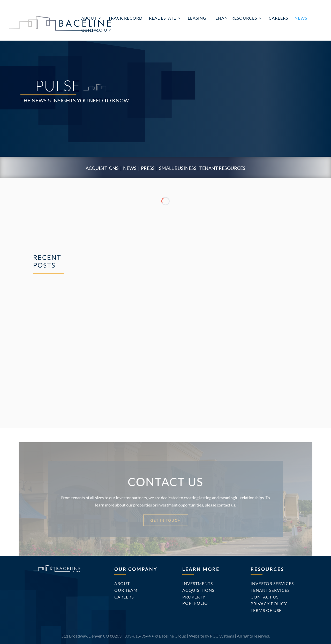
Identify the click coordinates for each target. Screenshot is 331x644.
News (301, 18)
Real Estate (163, 18)
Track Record (125, 18)
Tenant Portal (309, 4)
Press (148, 168)
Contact (92, 31)
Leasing (197, 18)
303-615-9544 (138, 636)
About (89, 18)
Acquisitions (102, 168)
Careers (278, 18)
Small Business (178, 168)
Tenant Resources (235, 18)
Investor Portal (275, 4)
